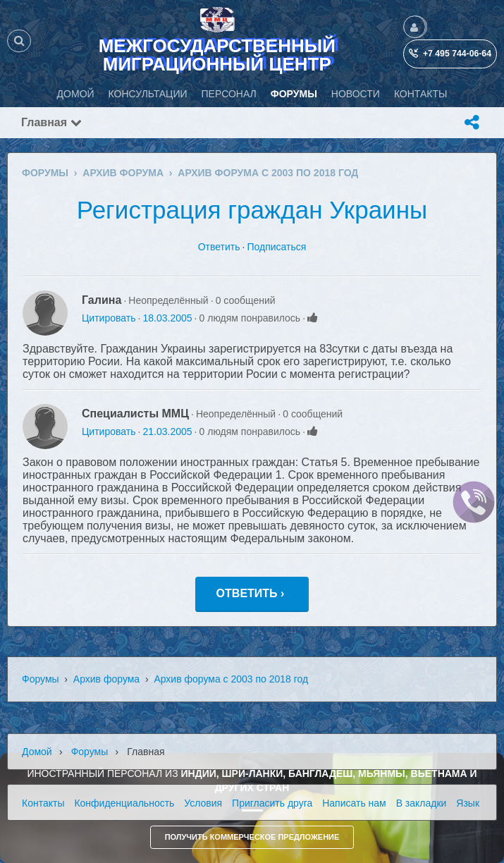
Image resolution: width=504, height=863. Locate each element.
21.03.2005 (167, 432)
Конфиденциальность (124, 803)
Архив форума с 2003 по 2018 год (231, 679)
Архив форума (106, 679)
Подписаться (276, 247)
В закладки (422, 803)
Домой (37, 752)
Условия (203, 803)
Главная (51, 122)
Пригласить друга (272, 803)
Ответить (219, 247)
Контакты (43, 803)
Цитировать (109, 318)
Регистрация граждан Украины (252, 210)
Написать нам (354, 803)
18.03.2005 (167, 318)
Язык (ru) (477, 803)
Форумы (41, 679)
